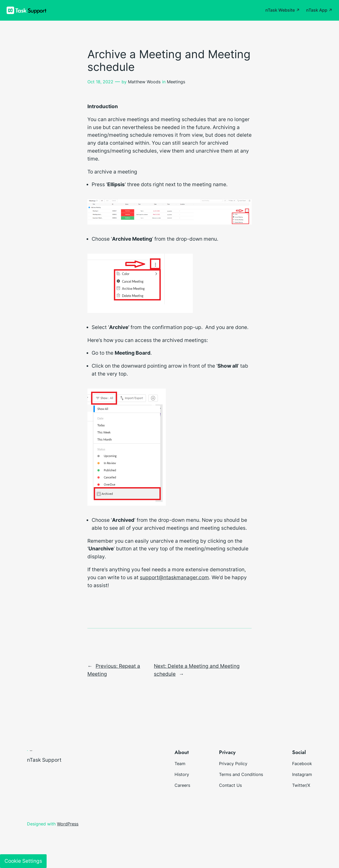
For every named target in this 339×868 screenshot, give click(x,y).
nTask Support (44, 760)
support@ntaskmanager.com (174, 577)
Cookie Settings (23, 861)
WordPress (68, 824)
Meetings (176, 82)
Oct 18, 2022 (100, 82)
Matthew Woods (144, 82)
